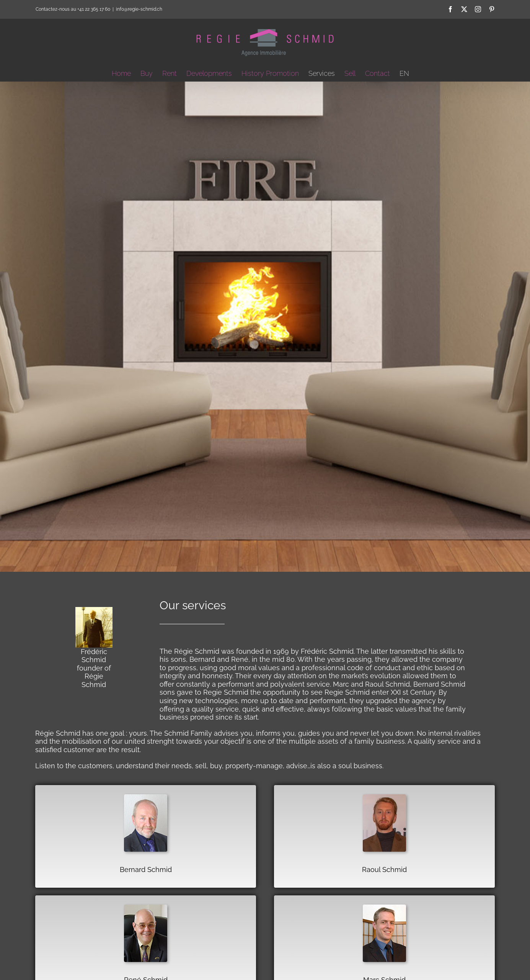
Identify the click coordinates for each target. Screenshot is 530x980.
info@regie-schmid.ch (139, 9)
